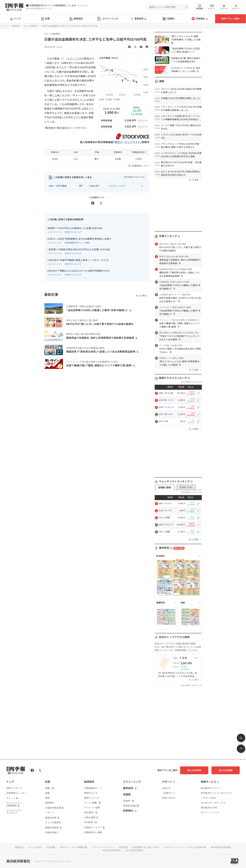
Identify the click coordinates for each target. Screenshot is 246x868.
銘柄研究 (77, 19)
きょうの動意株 (30, 26)
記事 (46, 19)
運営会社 (19, 847)
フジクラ (168, 504)
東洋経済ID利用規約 (221, 847)
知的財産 (123, 847)
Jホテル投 (168, 393)
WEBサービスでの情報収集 (74, 847)
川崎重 (167, 518)
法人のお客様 (226, 770)
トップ (15, 19)
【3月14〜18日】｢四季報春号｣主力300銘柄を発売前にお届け (79, 239)
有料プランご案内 (230, 19)
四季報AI (200, 19)
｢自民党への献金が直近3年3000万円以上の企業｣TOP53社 (79, 249)
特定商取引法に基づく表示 (146, 847)
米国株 (169, 19)
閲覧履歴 (200, 7)
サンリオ (168, 511)
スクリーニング (108, 19)
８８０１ (72, 59)
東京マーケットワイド (127, 142)
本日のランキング (73, 232)
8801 (115, 58)
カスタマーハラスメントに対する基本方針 (185, 847)
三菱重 (167, 532)
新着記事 (15, 26)
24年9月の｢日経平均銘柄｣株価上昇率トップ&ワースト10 (78, 260)
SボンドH (168, 414)
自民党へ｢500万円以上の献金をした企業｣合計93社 (75, 228)
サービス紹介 (35, 847)
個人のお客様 (194, 770)
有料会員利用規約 (112, 850)
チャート (212, 7)
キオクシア (169, 525)
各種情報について (141, 166)
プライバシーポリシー (103, 847)
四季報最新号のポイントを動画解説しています (53, 5)
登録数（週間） (165, 488)
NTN (166, 421)
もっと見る (141, 296)
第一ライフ (169, 400)
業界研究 (138, 19)
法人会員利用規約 (134, 850)
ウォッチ (224, 7)
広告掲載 (51, 847)
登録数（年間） (186, 487)
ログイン (236, 7)
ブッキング (169, 407)
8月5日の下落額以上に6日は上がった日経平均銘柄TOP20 (78, 271)
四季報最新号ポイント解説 (77, 243)
